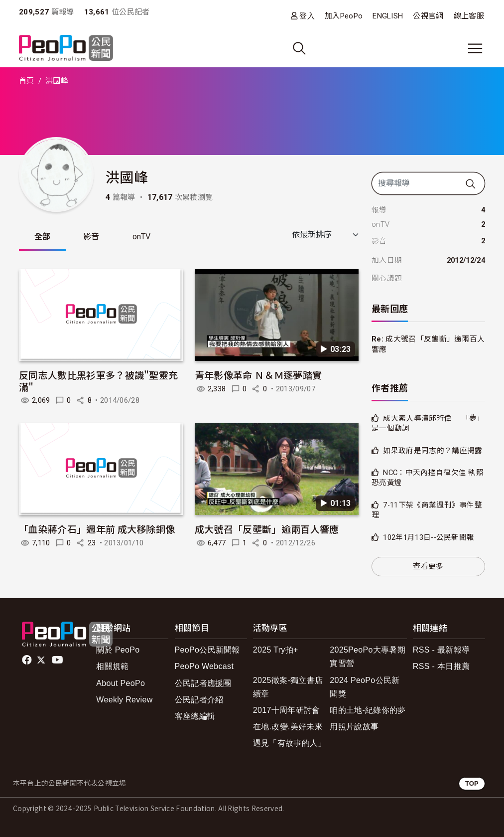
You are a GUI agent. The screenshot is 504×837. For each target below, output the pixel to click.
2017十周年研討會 (287, 710)
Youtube (58, 660)
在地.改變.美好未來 (288, 727)
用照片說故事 (354, 727)
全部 (43, 237)
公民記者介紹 (199, 700)
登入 (307, 16)
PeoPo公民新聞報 (207, 650)
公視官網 (428, 16)
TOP (472, 783)
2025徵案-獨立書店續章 (288, 687)
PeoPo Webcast (204, 666)
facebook (28, 660)
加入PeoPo (344, 16)
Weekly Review (124, 700)
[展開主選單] (475, 48)
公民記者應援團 (203, 683)
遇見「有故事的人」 (290, 743)
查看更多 (428, 566)
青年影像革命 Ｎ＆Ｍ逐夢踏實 (258, 375)
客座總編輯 (195, 716)
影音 (93, 237)
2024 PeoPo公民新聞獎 (365, 687)
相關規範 (112, 666)
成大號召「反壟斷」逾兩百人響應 (267, 529)
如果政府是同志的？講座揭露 (433, 451)
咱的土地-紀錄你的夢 (368, 710)
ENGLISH (388, 16)
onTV (145, 237)
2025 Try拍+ (276, 650)
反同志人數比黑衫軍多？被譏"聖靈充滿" (98, 381)
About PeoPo (121, 683)
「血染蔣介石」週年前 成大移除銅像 (97, 529)
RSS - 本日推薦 (441, 666)
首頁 (27, 81)
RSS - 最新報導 (441, 650)
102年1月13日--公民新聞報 (429, 537)
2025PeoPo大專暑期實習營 (368, 657)
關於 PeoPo (118, 650)
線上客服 (469, 16)
